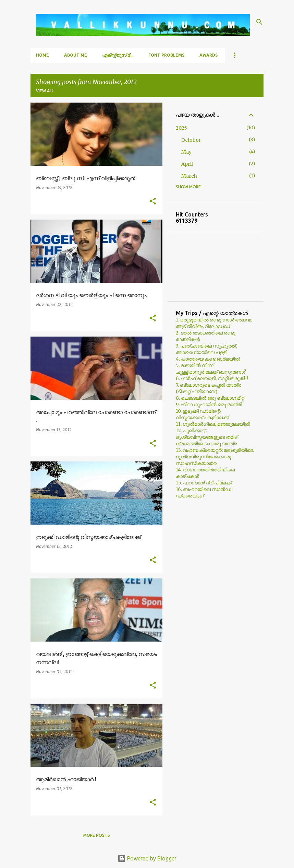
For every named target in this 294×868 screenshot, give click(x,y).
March (189, 176)
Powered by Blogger (147, 858)
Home (42, 55)
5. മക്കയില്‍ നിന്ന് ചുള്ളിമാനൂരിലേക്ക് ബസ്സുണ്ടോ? (211, 369)
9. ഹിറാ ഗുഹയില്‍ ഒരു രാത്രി (209, 404)
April (187, 164)
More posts (97, 835)
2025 (181, 128)
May (186, 152)
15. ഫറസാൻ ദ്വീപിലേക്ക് (204, 483)
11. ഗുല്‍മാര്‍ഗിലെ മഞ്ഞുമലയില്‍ (213, 424)
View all (45, 91)
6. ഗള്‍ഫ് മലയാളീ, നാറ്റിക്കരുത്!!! (212, 378)
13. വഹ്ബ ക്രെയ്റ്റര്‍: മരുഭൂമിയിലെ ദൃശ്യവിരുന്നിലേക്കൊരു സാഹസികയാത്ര (215, 457)
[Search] (259, 22)
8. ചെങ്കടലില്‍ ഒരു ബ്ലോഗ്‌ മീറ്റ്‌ (210, 398)
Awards (209, 55)
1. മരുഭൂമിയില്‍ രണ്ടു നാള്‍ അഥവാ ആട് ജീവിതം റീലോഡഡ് (214, 323)
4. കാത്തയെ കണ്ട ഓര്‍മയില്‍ (208, 359)
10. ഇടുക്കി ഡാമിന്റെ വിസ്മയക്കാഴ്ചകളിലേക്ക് (202, 414)
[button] (153, 202)
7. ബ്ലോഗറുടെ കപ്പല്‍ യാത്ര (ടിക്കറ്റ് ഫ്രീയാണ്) (209, 388)
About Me (76, 55)
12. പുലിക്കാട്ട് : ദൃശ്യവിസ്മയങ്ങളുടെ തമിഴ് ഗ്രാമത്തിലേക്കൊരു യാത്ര (207, 437)
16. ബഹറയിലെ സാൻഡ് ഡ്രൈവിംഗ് (204, 492)
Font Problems (166, 55)
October (191, 140)
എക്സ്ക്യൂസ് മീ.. (118, 55)
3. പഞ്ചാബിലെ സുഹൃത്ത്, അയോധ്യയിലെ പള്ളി (206, 349)
